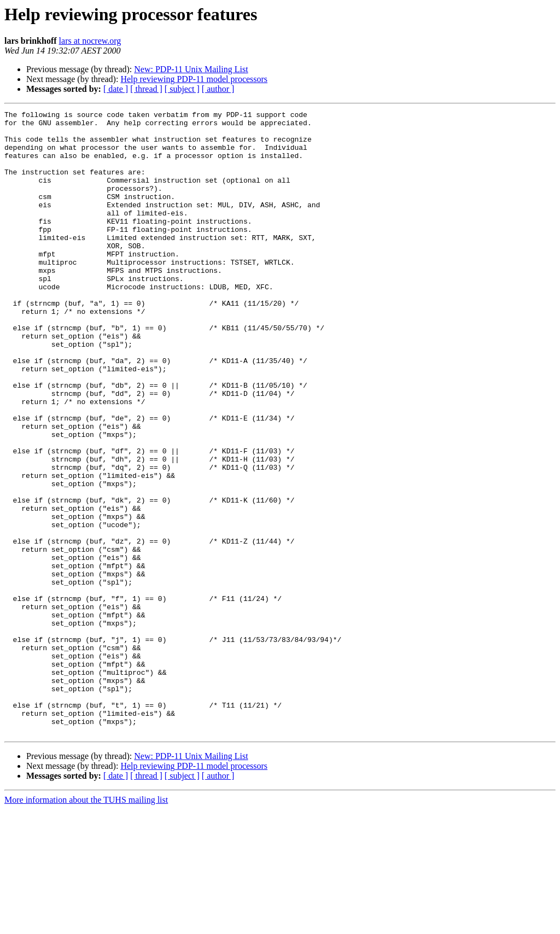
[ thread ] (146, 89)
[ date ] (116, 89)
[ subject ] (182, 89)
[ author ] (218, 89)
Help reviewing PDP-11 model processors (194, 79)
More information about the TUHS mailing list (86, 924)
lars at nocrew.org (90, 41)
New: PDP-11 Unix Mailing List (191, 69)
